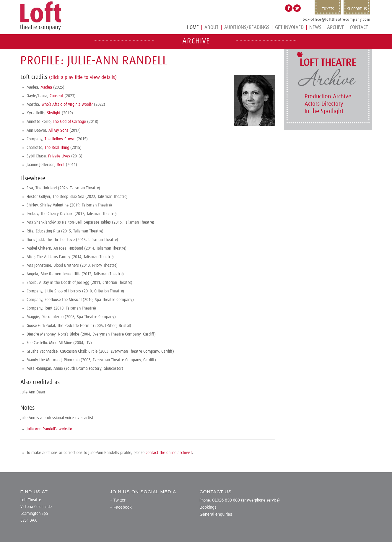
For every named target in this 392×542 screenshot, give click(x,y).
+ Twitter (118, 500)
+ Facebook (121, 507)
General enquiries (216, 514)
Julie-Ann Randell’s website (49, 429)
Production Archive (328, 97)
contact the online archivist (169, 453)
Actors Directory (324, 104)
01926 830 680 (226, 500)
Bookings (208, 507)
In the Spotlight (324, 111)
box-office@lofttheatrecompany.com (337, 20)
